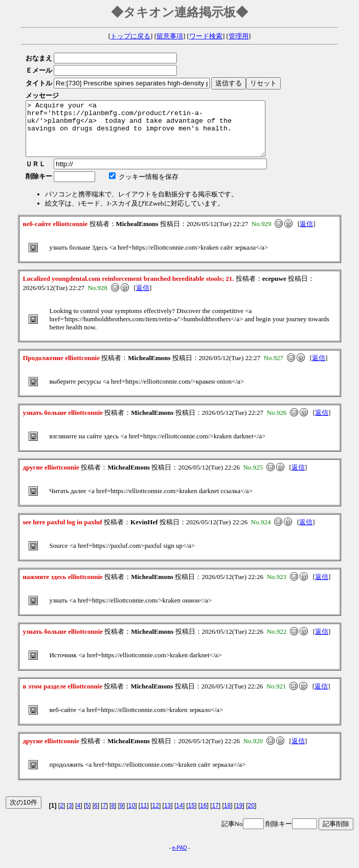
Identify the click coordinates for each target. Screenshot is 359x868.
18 (227, 816)
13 (167, 816)
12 (156, 816)
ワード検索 (206, 36)
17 (215, 816)
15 (192, 816)
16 (203, 816)
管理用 (239, 36)
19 (239, 816)
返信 (306, 235)
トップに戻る (130, 36)
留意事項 (170, 36)
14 (179, 816)
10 (132, 816)
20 (251, 816)
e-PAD (180, 859)
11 (143, 816)
